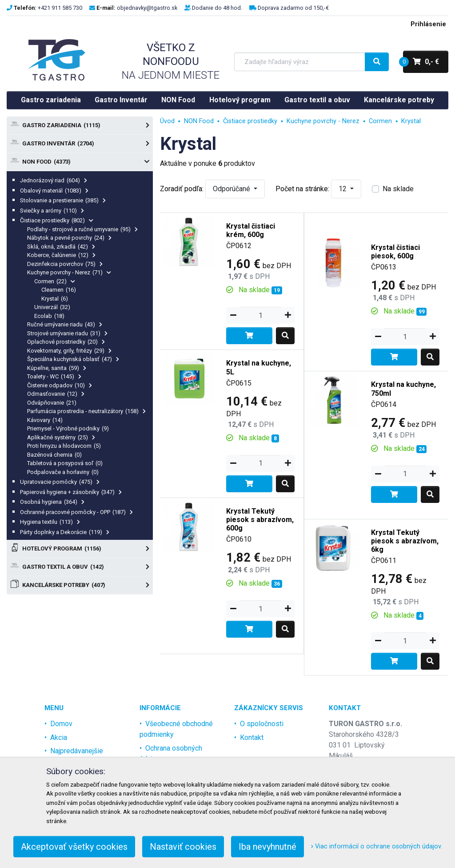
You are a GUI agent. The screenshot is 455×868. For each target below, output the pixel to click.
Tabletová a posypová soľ (65, 463)
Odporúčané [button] (232, 189)
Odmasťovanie (56, 394)
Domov (61, 724)
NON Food (178, 100)
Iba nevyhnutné (267, 847)
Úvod (167, 121)
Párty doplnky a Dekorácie (65, 532)
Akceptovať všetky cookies (74, 847)
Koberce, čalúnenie (61, 255)
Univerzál (52, 307)
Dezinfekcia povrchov (65, 264)
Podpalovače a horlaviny (63, 472)
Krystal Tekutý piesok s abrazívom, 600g (260, 520)
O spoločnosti (262, 724)
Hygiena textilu (50, 522)
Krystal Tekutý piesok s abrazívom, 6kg (405, 541)
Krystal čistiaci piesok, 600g (395, 252)
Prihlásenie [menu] (428, 24)
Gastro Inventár (121, 100)
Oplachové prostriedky (66, 342)
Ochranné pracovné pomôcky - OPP (76, 512)
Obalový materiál (54, 191)
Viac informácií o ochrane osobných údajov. (377, 846)
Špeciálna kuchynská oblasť (73, 359)
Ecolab (49, 316)
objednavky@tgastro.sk (147, 8)
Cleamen (59, 290)
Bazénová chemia (54, 455)
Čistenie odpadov (60, 385)
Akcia (59, 737)
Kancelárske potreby (399, 100)
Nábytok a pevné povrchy (69, 238)
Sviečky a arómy (52, 211)
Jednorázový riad (54, 180)
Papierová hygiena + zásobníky (71, 492)
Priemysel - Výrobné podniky (68, 428)
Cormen (55, 281)
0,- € (421, 62)
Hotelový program (240, 100)
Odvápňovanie (52, 403)
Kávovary (45, 420)
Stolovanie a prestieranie (63, 200)
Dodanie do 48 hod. (217, 8)
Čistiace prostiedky (57, 220)
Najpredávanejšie (77, 751)
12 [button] (343, 189)
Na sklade (398, 189)
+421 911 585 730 (60, 8)
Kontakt (252, 737)
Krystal (55, 299)
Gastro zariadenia (51, 100)
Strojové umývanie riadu (67, 333)
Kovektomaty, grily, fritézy (69, 351)
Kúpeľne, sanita (57, 368)
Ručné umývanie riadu (65, 324)
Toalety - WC (54, 376)
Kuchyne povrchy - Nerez (69, 272)
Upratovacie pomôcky (60, 482)
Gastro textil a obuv (317, 100)
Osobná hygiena (52, 502)
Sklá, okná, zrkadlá (61, 247)
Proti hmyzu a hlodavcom (64, 446)
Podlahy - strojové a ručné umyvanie (82, 229)
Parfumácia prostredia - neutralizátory (86, 411)
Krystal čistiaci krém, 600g (251, 230)
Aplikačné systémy (61, 437)
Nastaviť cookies (183, 847)
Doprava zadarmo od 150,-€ (293, 8)
